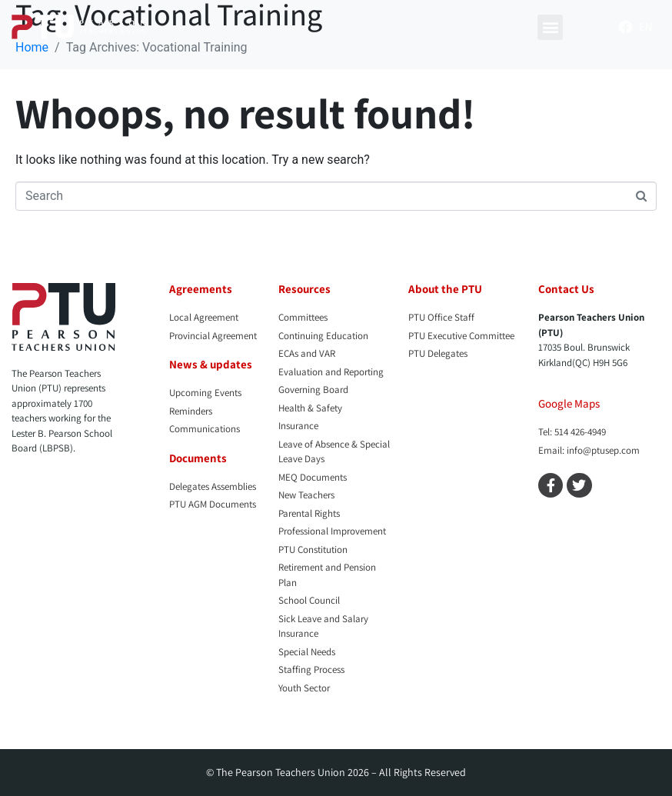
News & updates (211, 364)
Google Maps (569, 403)
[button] (550, 27)
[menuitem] (646, 27)
